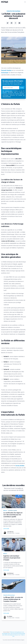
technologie (5, 73)
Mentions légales (21, 640)
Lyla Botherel (10, 573)
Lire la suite (6, 529)
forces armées (20, 465)
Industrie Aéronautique (13, 11)
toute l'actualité (16, 488)
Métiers (5, 510)
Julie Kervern (10, 532)
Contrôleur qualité (12, 510)
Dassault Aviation (6, 70)
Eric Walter (10, 616)
